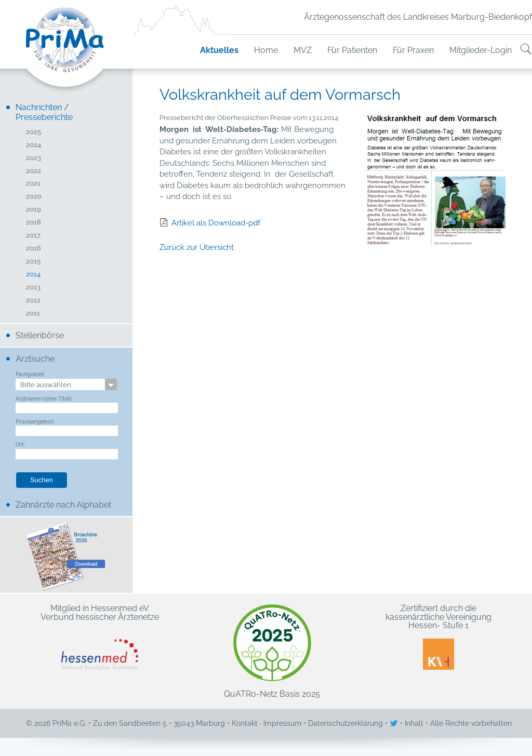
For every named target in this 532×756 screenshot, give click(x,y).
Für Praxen (413, 50)
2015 (33, 262)
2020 (34, 197)
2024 (34, 145)
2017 (33, 236)
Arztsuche (35, 359)
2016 (34, 249)
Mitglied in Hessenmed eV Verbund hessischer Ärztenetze (100, 637)
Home (266, 50)
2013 (33, 288)
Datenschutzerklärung (345, 723)
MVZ (303, 50)
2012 (33, 301)
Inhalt (414, 723)
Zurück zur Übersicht (197, 247)
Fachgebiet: (30, 374)
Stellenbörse (40, 335)
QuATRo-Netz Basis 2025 (272, 651)
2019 (34, 210)
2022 (34, 171)
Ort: (20, 444)
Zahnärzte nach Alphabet (63, 505)
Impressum (282, 723)
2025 (34, 132)
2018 (34, 223)
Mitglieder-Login (481, 50)
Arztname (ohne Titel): (44, 399)
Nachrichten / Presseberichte (44, 112)
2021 (33, 184)
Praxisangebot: (35, 421)
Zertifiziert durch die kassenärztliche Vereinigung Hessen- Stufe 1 (438, 637)
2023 (34, 158)
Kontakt (245, 723)
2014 (33, 275)
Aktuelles (219, 50)
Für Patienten (352, 50)
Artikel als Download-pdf (216, 223)
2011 (33, 314)
